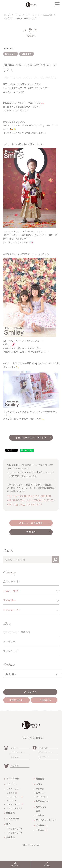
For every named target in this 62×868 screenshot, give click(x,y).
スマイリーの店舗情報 (31, 523)
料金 (8, 824)
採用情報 (40, 825)
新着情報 (40, 779)
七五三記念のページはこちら (31, 438)
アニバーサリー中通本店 (17, 632)
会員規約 (40, 815)
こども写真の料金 (14, 833)
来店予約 (31, 532)
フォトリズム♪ (13, 805)
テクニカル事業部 (14, 808)
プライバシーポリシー (46, 820)
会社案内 (40, 830)
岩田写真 (14, 766)
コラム (39, 784)
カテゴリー (11, 784)
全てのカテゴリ (12, 581)
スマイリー (9, 641)
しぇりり (14, 748)
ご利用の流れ (13, 818)
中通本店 (43, 748)
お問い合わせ (42, 801)
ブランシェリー (12, 651)
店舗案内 (10, 813)
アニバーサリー (13, 789)
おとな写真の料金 (14, 829)
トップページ (13, 779)
